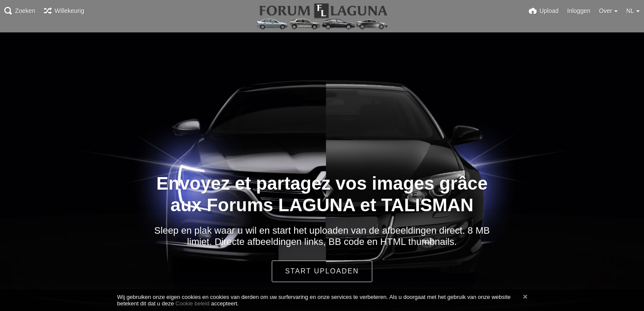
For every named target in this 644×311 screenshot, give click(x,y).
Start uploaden (322, 271)
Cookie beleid (193, 303)
